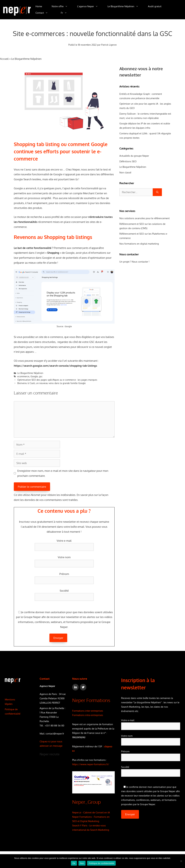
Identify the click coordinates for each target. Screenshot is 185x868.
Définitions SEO (128, 161)
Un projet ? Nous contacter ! (134, 262)
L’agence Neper (90, 6)
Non (82, 863)
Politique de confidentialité (101, 863)
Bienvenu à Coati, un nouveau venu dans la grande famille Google (52, 383)
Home (39, 6)
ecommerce (23, 376)
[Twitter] (83, 687)
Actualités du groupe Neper (134, 156)
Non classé (125, 172)
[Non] (181, 861)
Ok (74, 863)
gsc (41, 376)
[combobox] (136, 192)
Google (68, 326)
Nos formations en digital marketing (139, 244)
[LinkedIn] (75, 687)
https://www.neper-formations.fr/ (91, 764)
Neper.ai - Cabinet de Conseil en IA (91, 812)
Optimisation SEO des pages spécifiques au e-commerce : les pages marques (57, 380)
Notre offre (62, 6)
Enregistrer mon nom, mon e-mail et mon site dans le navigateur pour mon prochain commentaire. (63, 473)
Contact (44, 13)
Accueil (4, 59)
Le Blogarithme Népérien (125, 6)
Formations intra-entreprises (88, 715)
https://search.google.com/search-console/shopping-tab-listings (55, 366)
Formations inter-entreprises (88, 711)
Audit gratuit (155, 6)
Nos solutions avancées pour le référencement (144, 218)
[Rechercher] (157, 192)
